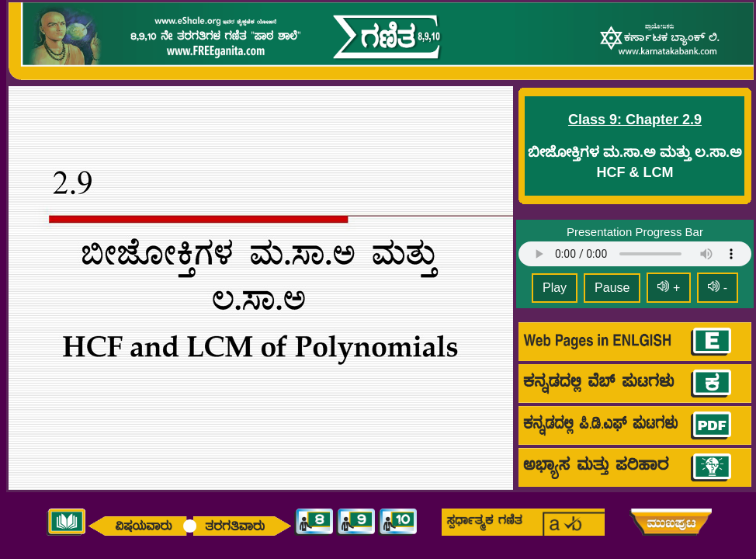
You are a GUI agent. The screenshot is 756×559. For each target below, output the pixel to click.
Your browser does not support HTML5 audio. (635, 254)
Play (555, 288)
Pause (612, 288)
